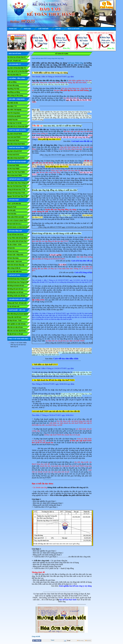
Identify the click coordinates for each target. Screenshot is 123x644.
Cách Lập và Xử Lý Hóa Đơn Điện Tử (19, 71)
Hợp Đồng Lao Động (14, 92)
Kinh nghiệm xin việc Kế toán (16, 324)
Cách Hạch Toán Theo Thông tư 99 (18, 183)
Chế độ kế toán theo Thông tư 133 (18, 279)
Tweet (52, 640)
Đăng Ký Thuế (12, 207)
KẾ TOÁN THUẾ (14, 200)
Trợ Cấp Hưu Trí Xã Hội (14, 123)
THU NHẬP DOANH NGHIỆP (17, 162)
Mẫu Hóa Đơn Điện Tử (14, 75)
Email (69, 641)
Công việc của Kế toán (14, 317)
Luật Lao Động (12, 82)
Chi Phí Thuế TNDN (13, 169)
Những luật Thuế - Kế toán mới (17, 303)
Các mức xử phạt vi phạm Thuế (17, 220)
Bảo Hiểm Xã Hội (12, 103)
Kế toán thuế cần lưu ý (14, 224)
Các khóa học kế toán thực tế (16, 57)
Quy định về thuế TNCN (15, 134)
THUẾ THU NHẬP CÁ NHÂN (17, 130)
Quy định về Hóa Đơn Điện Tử (16, 68)
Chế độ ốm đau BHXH (14, 116)
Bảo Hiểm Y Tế (12, 106)
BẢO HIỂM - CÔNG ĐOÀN (17, 99)
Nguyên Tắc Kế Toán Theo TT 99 (17, 196)
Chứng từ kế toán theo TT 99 (16, 190)
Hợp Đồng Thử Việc (13, 89)
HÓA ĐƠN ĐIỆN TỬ (15, 64)
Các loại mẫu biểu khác (15, 272)
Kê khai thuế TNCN (13, 141)
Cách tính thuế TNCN (14, 137)
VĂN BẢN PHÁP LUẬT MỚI (17, 299)
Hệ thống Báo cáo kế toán (15, 292)
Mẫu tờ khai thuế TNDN (15, 175)
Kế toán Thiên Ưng (76, 63)
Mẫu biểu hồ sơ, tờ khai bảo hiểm (18, 126)
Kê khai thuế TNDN (13, 165)
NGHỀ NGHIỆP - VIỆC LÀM (17, 310)
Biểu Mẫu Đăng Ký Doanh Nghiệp (18, 314)
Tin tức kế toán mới (13, 306)
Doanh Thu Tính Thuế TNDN (16, 172)
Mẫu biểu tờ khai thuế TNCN (16, 144)
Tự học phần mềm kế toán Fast (17, 241)
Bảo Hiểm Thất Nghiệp (14, 110)
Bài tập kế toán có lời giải (15, 334)
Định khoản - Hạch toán (15, 261)
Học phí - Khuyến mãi (14, 61)
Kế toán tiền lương (13, 85)
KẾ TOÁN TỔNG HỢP (15, 231)
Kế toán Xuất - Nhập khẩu (15, 255)
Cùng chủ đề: (36, 637)
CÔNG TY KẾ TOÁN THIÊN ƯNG (18, 339)
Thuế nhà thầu (12, 214)
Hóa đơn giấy (11, 210)
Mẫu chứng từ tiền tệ (14, 268)
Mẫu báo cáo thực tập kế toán (17, 331)
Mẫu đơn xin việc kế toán (15, 327)
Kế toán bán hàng (13, 251)
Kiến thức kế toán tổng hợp (16, 265)
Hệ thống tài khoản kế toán (16, 286)
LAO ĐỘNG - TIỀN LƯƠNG (17, 78)
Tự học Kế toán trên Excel (15, 235)
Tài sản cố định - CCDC (14, 245)
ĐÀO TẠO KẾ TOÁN (15, 54)
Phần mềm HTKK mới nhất (15, 217)
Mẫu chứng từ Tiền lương (15, 96)
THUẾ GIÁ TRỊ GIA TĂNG (17, 148)
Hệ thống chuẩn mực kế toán (16, 296)
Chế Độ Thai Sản (12, 120)
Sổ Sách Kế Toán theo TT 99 (16, 193)
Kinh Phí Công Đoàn (14, 113)
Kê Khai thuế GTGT (13, 155)
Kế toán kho (11, 248)
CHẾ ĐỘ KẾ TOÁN (14, 275)
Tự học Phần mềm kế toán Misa (17, 238)
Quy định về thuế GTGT (15, 151)
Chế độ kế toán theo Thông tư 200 (18, 282)
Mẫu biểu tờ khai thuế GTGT (16, 158)
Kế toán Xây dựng (13, 258)
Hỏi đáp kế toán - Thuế (14, 321)
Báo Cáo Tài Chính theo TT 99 (17, 186)
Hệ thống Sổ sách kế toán (15, 289)
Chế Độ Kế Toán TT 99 (16, 179)
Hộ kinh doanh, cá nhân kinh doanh (18, 227)
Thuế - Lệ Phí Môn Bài (14, 204)
